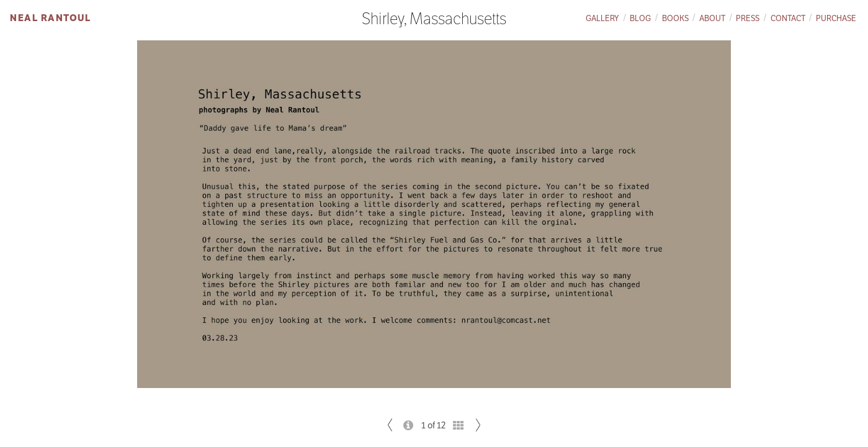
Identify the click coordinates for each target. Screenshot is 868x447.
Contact (788, 18)
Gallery (602, 18)
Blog (640, 18)
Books (675, 18)
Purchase (836, 18)
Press (748, 18)
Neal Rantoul (50, 18)
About (712, 18)
